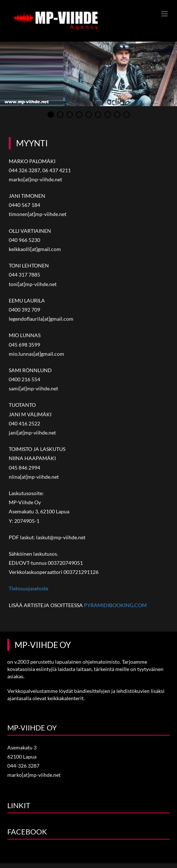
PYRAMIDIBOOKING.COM (115, 605)
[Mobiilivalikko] (165, 13)
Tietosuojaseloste (28, 589)
